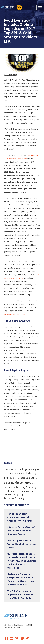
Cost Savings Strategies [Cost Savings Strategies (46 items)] (26, 469)
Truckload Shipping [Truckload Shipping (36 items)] (14, 498)
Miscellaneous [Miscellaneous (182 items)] (25, 482)
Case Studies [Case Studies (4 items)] (8, 470)
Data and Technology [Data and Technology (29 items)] (15, 474)
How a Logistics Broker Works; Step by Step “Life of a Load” (22, 544)
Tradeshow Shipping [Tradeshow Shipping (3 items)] (28, 495)
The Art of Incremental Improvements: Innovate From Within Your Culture (20, 594)
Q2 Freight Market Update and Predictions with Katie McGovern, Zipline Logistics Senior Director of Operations (22, 561)
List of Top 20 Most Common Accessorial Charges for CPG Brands (20, 517)
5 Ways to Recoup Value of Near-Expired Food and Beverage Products (21, 531)
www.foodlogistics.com (14, 314)
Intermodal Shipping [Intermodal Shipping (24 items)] (23, 478)
